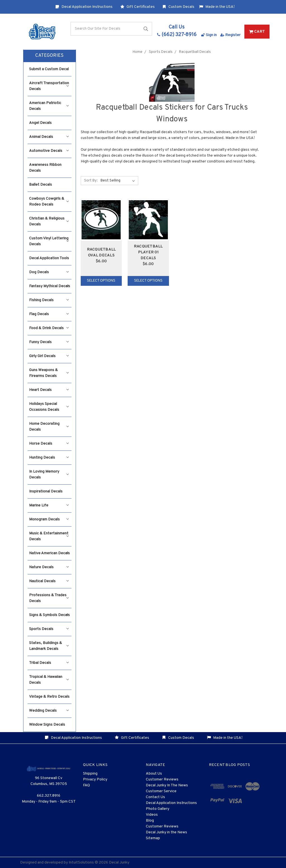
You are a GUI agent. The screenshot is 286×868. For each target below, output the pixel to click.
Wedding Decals (49, 711)
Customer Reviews (162, 779)
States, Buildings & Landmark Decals (49, 646)
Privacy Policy (95, 779)
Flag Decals (49, 314)
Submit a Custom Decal (49, 69)
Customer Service (161, 791)
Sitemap (153, 838)
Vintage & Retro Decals (49, 697)
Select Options (101, 281)
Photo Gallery (158, 809)
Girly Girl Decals (49, 356)
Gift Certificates (138, 7)
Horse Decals (49, 444)
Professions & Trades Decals (49, 598)
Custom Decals (178, 7)
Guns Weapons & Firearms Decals (49, 373)
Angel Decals (40, 123)
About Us (154, 774)
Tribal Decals (49, 663)
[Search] (111, 29)
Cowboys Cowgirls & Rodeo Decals (49, 202)
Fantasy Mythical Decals (50, 286)
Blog (150, 821)
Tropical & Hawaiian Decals (49, 680)
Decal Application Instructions (84, 7)
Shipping (90, 774)
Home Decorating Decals (49, 427)
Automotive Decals (49, 151)
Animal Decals (49, 137)
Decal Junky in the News (166, 832)
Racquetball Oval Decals (101, 253)
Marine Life (49, 505)
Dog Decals (49, 272)
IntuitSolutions (81, 863)
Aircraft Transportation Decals (49, 86)
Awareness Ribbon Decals (45, 168)
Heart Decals (49, 390)
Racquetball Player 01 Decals (148, 252)
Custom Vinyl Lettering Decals (49, 241)
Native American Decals (49, 553)
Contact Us (155, 797)
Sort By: (91, 181)
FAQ (86, 785)
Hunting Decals (49, 458)
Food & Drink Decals (49, 328)
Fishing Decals (49, 300)
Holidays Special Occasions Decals (49, 407)
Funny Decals (49, 342)
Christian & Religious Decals (49, 221)
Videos (152, 815)
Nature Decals (49, 567)
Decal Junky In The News (167, 785)
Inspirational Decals (46, 491)
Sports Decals (49, 629)
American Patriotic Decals (49, 106)
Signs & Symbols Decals (49, 615)
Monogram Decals (49, 519)
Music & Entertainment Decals (49, 536)
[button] (50, 56)
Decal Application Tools (49, 258)
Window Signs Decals (47, 725)
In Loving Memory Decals (49, 475)
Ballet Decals (40, 185)
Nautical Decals (49, 581)
